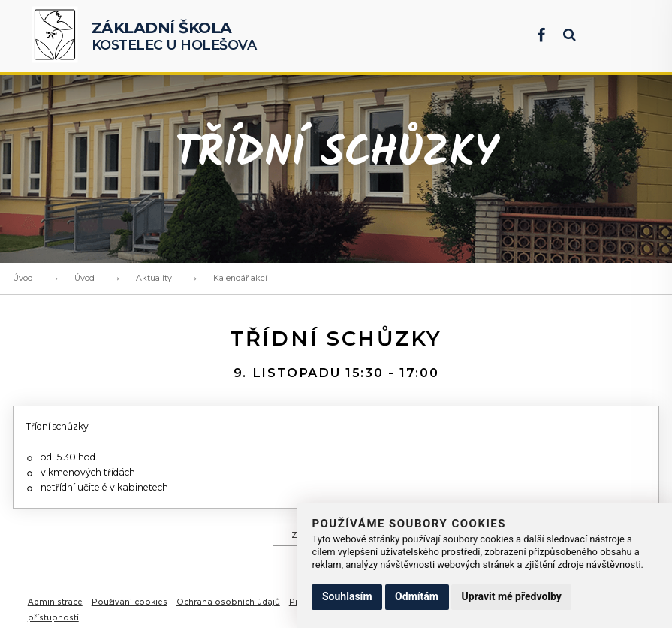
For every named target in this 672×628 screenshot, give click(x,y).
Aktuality (154, 278)
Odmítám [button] (417, 596)
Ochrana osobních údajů (229, 611)
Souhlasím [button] (347, 596)
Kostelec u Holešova (174, 36)
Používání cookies (131, 611)
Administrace (56, 611)
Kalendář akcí (240, 278)
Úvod (23, 278)
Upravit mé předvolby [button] (512, 596)
